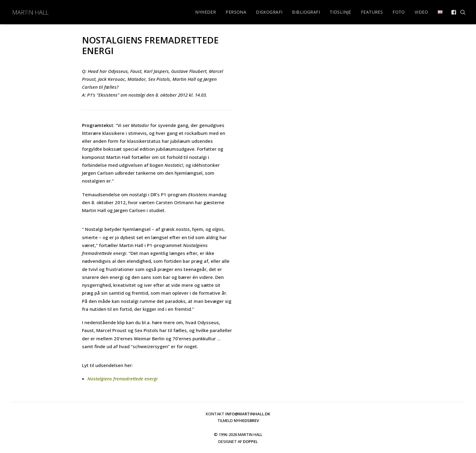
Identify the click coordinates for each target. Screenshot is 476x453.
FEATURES (372, 12)
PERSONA (236, 12)
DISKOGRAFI (269, 12)
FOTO (399, 12)
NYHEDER (206, 12)
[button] (454, 12)
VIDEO (421, 12)
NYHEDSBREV (246, 420)
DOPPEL (250, 441)
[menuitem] (206, 12)
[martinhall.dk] (30, 12)
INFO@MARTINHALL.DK (248, 414)
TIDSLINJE (340, 12)
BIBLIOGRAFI (306, 12)
